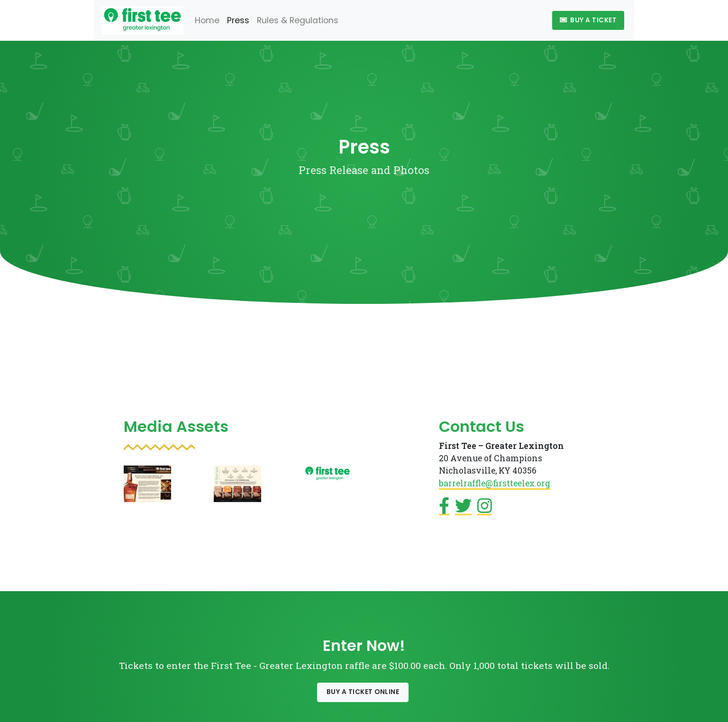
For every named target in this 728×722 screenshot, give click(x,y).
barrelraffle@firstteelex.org (495, 483)
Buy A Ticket (588, 20)
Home (207, 20)
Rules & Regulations (298, 20)
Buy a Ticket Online (363, 692)
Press (238, 20)
